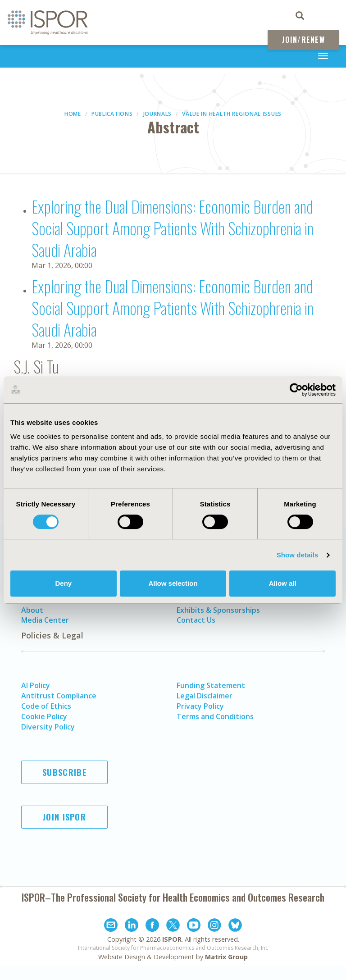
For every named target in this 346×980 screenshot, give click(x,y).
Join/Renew (303, 40)
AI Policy (36, 685)
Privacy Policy (200, 706)
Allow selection (173, 583)
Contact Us (196, 620)
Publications (112, 114)
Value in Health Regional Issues (232, 114)
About (32, 610)
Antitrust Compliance (59, 696)
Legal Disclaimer (205, 696)
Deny (63, 583)
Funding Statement (211, 685)
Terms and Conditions (215, 716)
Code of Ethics (46, 706)
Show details (298, 555)
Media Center (45, 620)
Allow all (283, 583)
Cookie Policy (44, 716)
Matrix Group (226, 957)
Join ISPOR (64, 817)
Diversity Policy (48, 727)
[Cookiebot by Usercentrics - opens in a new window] (296, 390)
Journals (158, 114)
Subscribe (64, 772)
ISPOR (172, 939)
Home (73, 114)
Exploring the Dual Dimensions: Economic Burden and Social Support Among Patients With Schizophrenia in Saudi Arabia (173, 228)
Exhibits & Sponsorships (218, 610)
